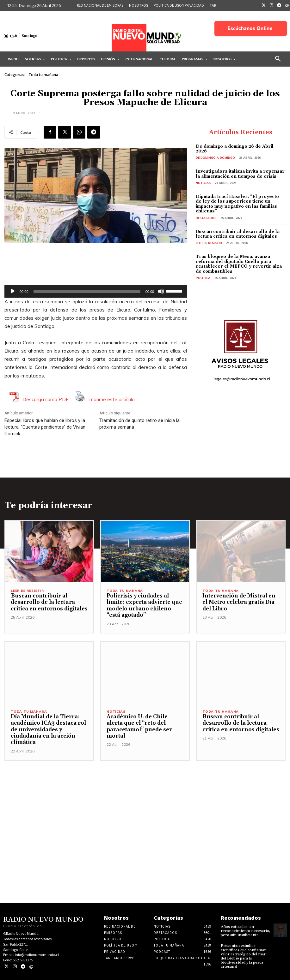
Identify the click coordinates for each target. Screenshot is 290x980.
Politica (203, 278)
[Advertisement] (145, 805)
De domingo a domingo (215, 158)
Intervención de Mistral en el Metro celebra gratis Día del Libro (239, 602)
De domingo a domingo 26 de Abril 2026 (235, 149)
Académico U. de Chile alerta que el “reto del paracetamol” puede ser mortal (139, 726)
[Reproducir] (13, 291)
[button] (278, 59)
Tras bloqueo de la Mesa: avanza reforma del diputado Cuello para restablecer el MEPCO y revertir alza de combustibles (239, 264)
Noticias (203, 183)
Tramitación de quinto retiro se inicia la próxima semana (139, 424)
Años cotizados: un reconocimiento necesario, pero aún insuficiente (245, 931)
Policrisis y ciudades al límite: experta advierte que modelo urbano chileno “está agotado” (144, 606)
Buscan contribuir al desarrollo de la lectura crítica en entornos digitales (238, 234)
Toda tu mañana (43, 75)
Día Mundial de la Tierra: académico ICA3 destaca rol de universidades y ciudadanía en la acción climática (48, 730)
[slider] (87, 291)
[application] (96, 291)
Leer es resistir (209, 243)
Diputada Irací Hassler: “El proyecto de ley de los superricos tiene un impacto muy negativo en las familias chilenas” (237, 204)
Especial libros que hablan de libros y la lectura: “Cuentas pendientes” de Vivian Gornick (45, 427)
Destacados (206, 218)
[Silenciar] (161, 291)
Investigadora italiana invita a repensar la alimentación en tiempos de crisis (240, 174)
